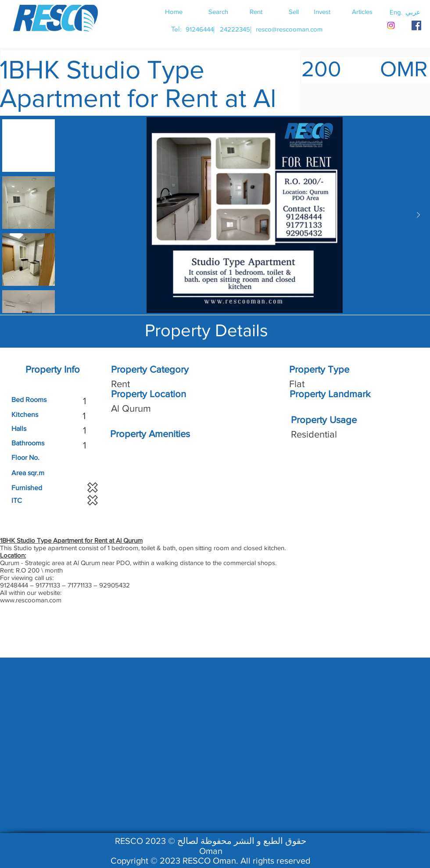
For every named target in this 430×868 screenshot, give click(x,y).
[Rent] (256, 11)
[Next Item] (418, 215)
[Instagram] (391, 25)
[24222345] (235, 29)
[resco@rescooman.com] (289, 29)
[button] (413, 12)
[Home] (174, 11)
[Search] (218, 11)
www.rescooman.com (31, 600)
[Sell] (294, 11)
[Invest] (322, 11)
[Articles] (362, 11)
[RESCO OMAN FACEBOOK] (416, 25)
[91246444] (199, 29)
